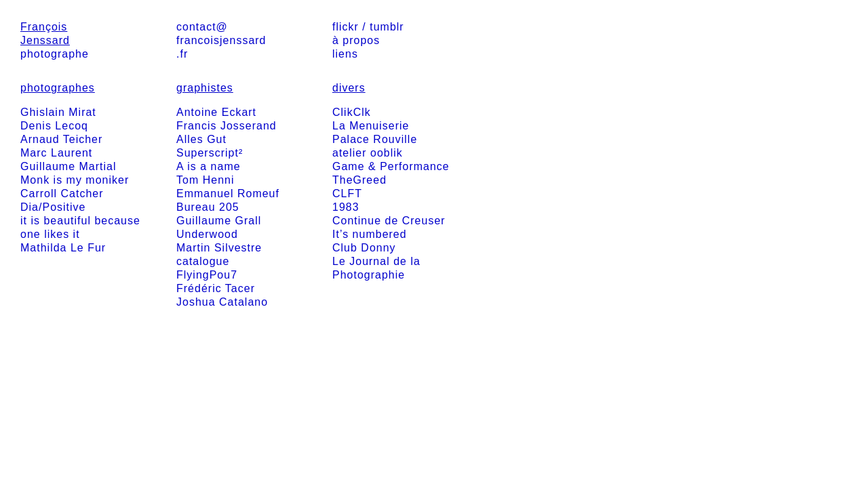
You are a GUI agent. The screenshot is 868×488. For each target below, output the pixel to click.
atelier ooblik (368, 153)
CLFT (347, 194)
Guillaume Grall (219, 221)
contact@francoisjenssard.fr (221, 40)
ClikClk (352, 112)
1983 (346, 207)
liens (345, 54)
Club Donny (364, 248)
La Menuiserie (371, 126)
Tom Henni (205, 180)
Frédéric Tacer (216, 288)
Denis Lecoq (54, 126)
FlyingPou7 (207, 275)
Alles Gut (201, 139)
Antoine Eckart (216, 112)
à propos (356, 40)
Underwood (207, 234)
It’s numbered (370, 234)
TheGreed (359, 180)
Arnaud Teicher (61, 139)
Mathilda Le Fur (63, 248)
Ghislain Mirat (58, 112)
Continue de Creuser (389, 221)
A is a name (209, 166)
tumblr (387, 27)
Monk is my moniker (75, 180)
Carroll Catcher (62, 194)
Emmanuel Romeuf (228, 194)
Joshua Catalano (222, 302)
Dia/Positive (53, 207)
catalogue (203, 261)
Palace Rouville (375, 139)
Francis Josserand (226, 126)
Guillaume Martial (68, 166)
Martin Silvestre (219, 248)
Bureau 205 (208, 207)
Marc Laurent (56, 153)
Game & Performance (391, 166)
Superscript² (210, 153)
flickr (346, 27)
